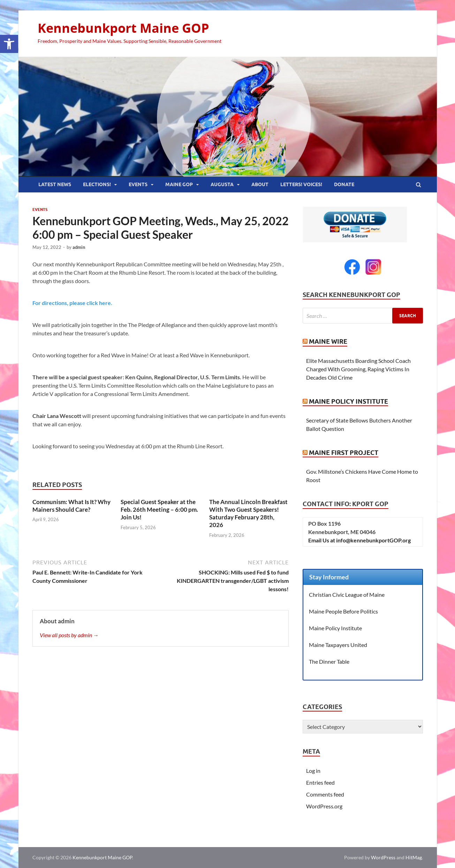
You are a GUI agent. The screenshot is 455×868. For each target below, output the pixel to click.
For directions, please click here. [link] (72, 303)
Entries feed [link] (320, 782)
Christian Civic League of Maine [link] (347, 595)
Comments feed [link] (325, 794)
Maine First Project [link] (344, 453)
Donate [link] (344, 184)
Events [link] (138, 184)
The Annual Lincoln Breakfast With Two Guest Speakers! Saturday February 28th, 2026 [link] (248, 513)
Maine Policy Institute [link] (348, 401)
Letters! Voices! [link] (301, 184)
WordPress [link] (383, 857)
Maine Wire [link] (328, 341)
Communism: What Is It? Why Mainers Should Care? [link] (71, 506)
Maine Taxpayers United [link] (338, 645)
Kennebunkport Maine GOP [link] (123, 28)
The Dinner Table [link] (329, 661)
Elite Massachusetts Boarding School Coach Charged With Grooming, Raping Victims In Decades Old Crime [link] (358, 369)
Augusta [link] (222, 184)
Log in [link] (313, 771)
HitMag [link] (414, 857)
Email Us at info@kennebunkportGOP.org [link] (359, 540)
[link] (9, 44)
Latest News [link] (55, 184)
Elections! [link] (97, 184)
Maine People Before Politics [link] (343, 611)
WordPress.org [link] (324, 806)
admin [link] (79, 247)
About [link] (260, 184)
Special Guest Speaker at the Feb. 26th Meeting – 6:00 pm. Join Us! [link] (159, 509)
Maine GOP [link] (179, 184)
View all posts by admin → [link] (69, 635)
